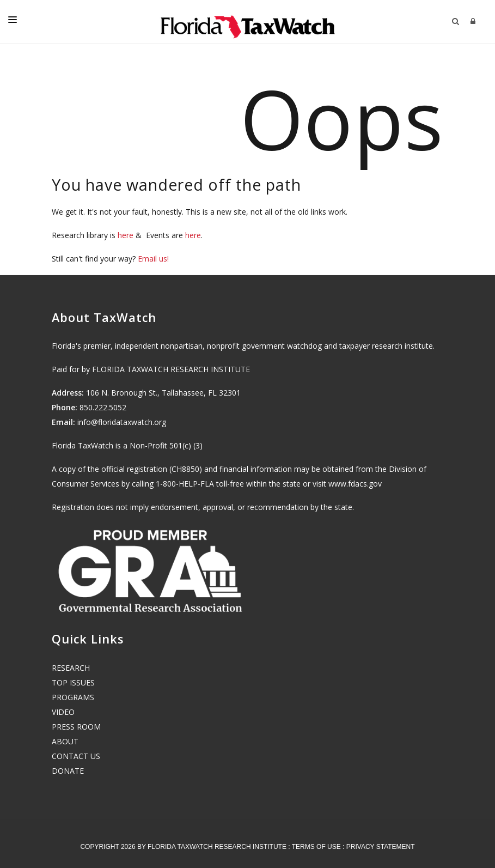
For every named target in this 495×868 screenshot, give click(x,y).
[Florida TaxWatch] (248, 22)
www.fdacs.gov (355, 484)
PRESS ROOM (76, 727)
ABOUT (65, 741)
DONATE (68, 771)
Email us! (153, 259)
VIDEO (63, 712)
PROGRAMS (73, 697)
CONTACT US (76, 756)
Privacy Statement (381, 847)
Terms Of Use (316, 847)
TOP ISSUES (73, 682)
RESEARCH (71, 668)
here (126, 235)
